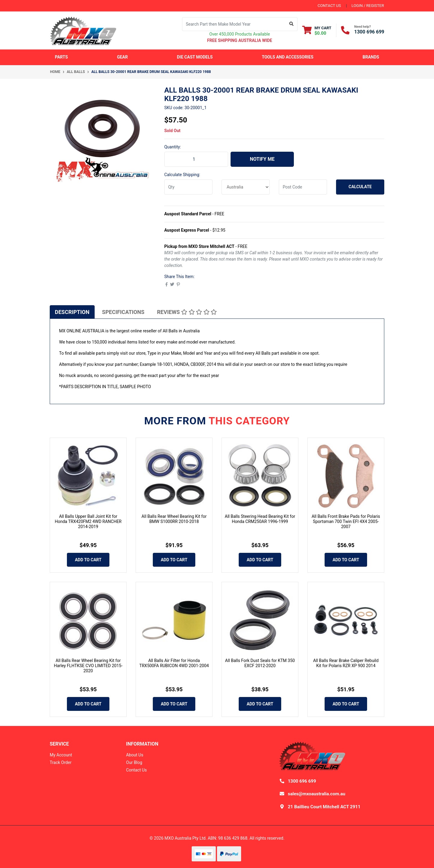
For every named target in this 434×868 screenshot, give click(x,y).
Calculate (360, 187)
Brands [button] (371, 57)
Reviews (187, 312)
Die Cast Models (195, 57)
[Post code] (303, 187)
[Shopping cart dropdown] (317, 30)
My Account (61, 755)
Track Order (61, 762)
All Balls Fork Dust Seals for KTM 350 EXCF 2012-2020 (260, 663)
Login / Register (368, 6)
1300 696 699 (369, 32)
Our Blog (134, 762)
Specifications (123, 312)
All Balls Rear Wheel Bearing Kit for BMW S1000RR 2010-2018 (174, 519)
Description (72, 312)
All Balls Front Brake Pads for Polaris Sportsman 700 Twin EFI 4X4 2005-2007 (346, 521)
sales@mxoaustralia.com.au (317, 794)
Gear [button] (122, 57)
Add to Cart (88, 560)
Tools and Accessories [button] (288, 57)
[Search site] (292, 24)
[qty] (188, 187)
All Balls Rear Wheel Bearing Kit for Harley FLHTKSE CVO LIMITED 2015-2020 (88, 666)
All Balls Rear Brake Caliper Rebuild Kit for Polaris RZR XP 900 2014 (346, 663)
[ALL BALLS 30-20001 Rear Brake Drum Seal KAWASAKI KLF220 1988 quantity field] (196, 159)
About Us (135, 755)
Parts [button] (61, 57)
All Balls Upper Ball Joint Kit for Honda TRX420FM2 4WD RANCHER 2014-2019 (88, 521)
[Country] (246, 187)
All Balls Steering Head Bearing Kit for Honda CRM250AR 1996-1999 (260, 519)
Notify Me (262, 159)
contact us (329, 6)
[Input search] (234, 24)
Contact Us (136, 770)
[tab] (72, 312)
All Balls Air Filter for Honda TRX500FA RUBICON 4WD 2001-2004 (174, 663)
